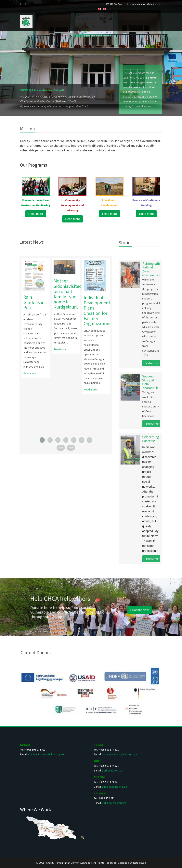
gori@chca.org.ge (113, 770)
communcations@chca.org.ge (120, 754)
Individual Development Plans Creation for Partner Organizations (95, 311)
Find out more (153, 365)
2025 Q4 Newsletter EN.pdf (42, 90)
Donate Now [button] (117, 609)
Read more (36, 214)
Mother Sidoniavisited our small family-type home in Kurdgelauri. (65, 294)
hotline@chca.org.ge (114, 803)
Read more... (28, 373)
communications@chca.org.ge (145, 4)
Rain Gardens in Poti (32, 302)
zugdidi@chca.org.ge (115, 787)
